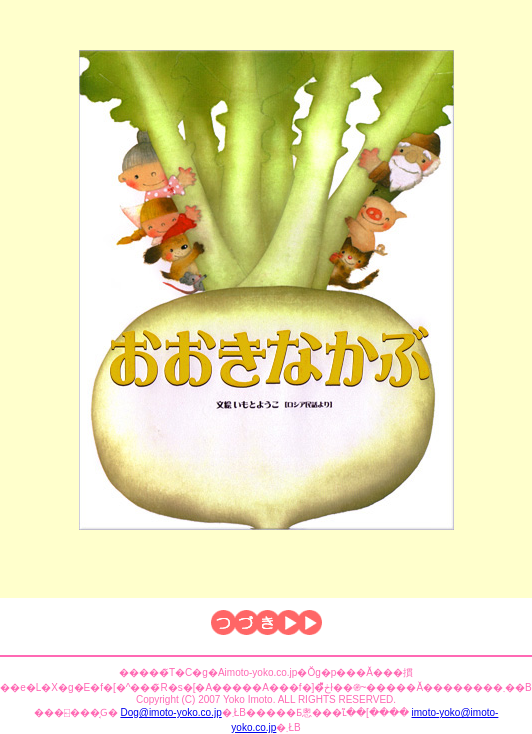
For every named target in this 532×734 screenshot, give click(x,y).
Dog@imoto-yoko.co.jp (170, 712)
